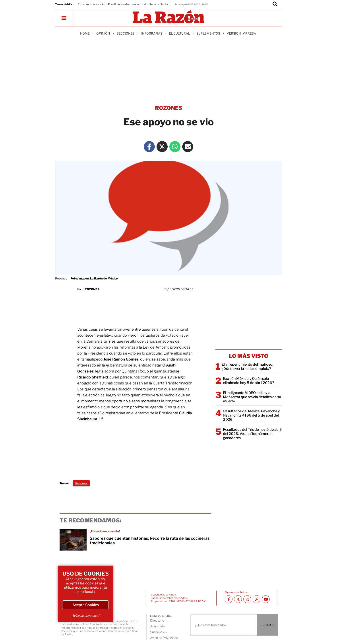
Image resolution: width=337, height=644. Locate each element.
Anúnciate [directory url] (157, 626)
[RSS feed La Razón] (257, 599)
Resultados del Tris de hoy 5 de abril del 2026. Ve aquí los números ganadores (252, 434)
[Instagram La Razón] (247, 599)
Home (85, 33)
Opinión (103, 33)
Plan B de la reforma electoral (127, 4)
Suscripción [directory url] (158, 632)
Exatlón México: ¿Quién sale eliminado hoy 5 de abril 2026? (248, 381)
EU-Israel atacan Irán (91, 4)
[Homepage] (168, 17)
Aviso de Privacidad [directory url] (164, 638)
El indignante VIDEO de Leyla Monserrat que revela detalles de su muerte (252, 397)
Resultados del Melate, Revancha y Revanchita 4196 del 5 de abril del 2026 (252, 415)
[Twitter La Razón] (162, 147)
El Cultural (179, 33)
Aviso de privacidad (85, 616)
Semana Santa (159, 4)
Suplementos (208, 33)
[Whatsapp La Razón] (175, 147)
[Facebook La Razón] (149, 147)
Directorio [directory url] (157, 620)
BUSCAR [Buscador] (267, 625)
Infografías (152, 33)
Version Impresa (241, 33)
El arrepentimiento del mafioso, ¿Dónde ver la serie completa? (247, 367)
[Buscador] (275, 4)
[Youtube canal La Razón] (266, 599)
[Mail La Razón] (188, 147)
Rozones (92, 289)
